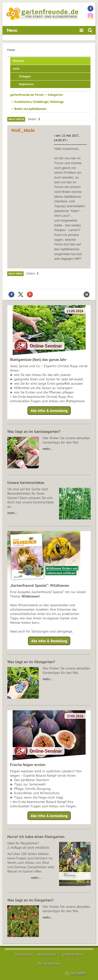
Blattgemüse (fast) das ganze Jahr (38, 359)
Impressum (23, 954)
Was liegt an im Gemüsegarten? (34, 431)
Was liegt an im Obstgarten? (31, 662)
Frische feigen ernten (28, 765)
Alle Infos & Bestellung (49, 641)
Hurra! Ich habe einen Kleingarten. (36, 837)
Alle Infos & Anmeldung (49, 411)
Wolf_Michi (23, 130)
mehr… (48, 449)
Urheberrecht (72, 954)
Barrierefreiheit (49, 964)
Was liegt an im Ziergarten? (30, 900)
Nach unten (16, 119)
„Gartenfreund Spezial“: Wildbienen (40, 585)
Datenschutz (47, 954)
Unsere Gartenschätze (26, 482)
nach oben (78, 973)
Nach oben (15, 274)
